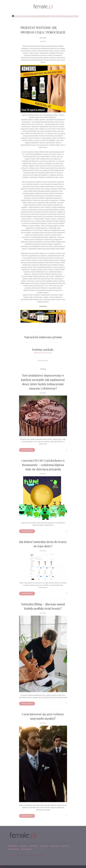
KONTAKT (24, 846)
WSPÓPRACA (13, 846)
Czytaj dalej (27, 450)
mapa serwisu (27, 849)
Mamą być (71, 16)
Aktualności (19, 16)
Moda (26, 16)
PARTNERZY (34, 846)
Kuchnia (32, 16)
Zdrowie (38, 16)
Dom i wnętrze (53, 16)
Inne (77, 16)
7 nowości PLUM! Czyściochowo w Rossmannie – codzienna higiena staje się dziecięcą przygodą (43, 465)
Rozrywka (63, 16)
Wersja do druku (43, 361)
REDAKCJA (45, 846)
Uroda (44, 16)
